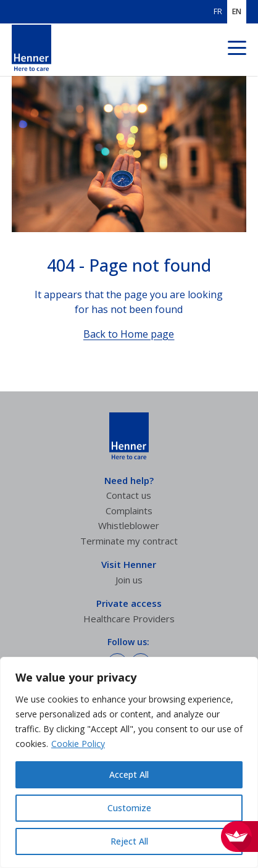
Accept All (129, 774)
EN (237, 12)
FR (218, 12)
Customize (129, 808)
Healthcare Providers (129, 619)
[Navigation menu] (237, 50)
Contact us (129, 495)
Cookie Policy (78, 744)
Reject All (129, 841)
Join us (129, 580)
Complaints (129, 511)
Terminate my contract (129, 541)
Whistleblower (129, 525)
